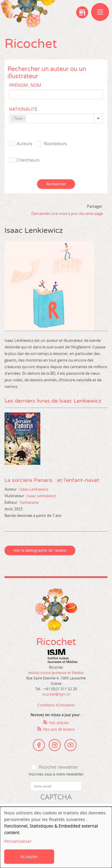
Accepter (29, 856)
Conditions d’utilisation (56, 705)
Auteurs (24, 144)
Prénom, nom (25, 85)
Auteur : (12, 489)
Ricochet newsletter (58, 767)
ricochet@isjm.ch (56, 694)
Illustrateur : (16, 496)
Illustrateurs (55, 144)
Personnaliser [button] (18, 841)
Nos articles (59, 723)
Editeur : (12, 502)
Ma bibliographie (82, 12)
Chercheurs (28, 160)
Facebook (39, 745)
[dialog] (56, 837)
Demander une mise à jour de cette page (67, 213)
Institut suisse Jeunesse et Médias (62, 656)
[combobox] (56, 118)
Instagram (55, 745)
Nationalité (23, 109)
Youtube (70, 745)
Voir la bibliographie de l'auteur (40, 550)
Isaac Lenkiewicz (34, 489)
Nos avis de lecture (59, 729)
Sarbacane (29, 502)
